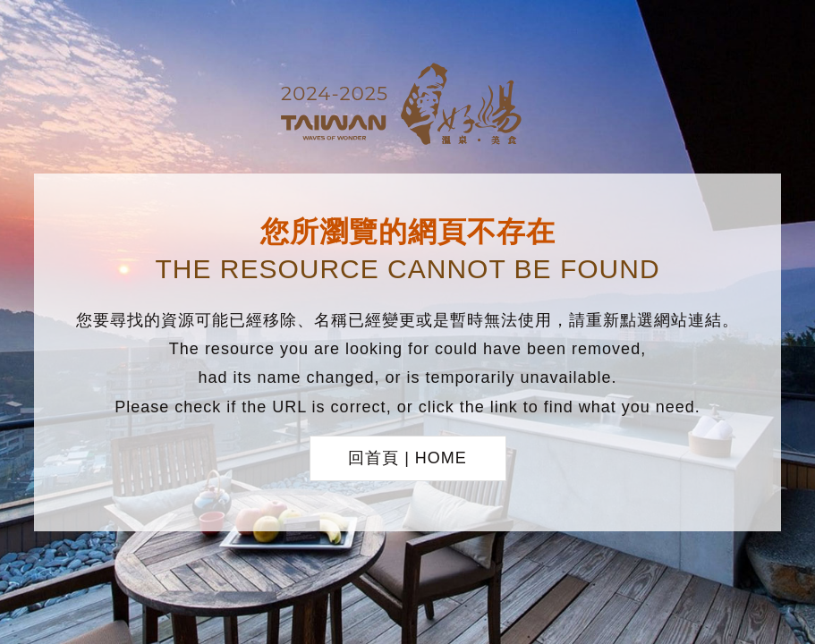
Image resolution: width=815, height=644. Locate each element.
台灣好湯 (408, 106)
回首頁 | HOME (407, 458)
